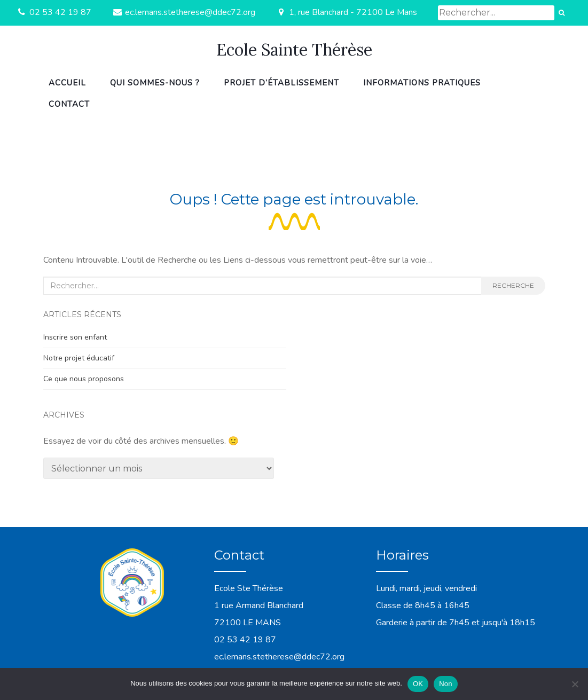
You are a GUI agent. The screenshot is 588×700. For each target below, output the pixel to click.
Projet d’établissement (281, 83)
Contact (69, 104)
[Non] (575, 684)
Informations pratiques (422, 83)
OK (418, 684)
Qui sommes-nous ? (155, 83)
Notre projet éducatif (79, 358)
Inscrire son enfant (75, 337)
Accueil (67, 83)
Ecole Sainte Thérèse (294, 50)
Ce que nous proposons (84, 379)
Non (446, 684)
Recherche (513, 285)
